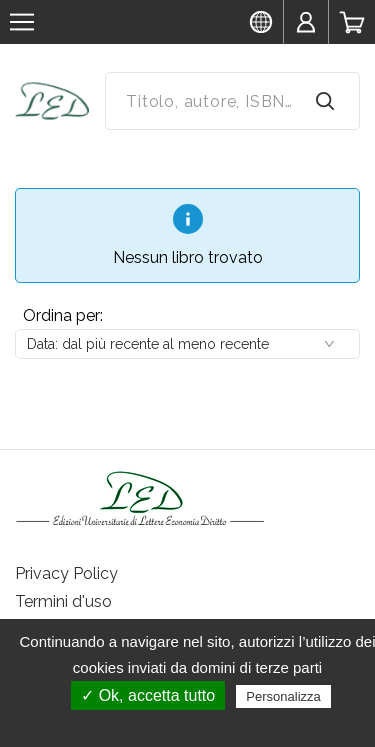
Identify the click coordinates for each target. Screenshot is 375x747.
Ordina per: (63, 315)
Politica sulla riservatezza (197, 724)
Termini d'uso (63, 601)
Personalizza (283, 696)
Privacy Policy (66, 573)
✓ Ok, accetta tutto (148, 695)
